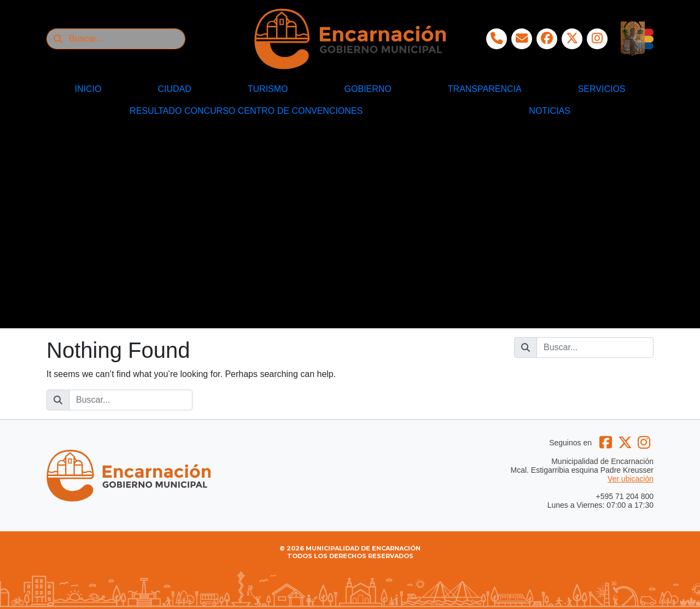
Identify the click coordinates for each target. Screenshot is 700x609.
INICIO (88, 89)
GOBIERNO (368, 89)
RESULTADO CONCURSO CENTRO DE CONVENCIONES (246, 111)
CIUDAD (174, 89)
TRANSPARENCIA (485, 89)
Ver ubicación (631, 479)
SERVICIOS (602, 89)
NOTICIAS (550, 111)
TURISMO (268, 89)
